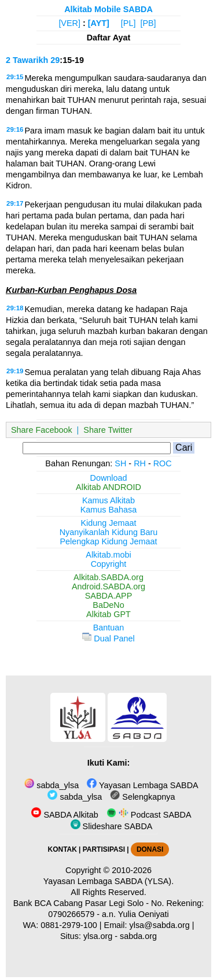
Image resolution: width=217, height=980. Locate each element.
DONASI (150, 849)
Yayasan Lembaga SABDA (142, 785)
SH (120, 463)
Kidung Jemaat (109, 523)
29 (55, 60)
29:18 (15, 308)
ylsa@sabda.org (160, 925)
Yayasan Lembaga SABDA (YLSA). (108, 881)
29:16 (15, 129)
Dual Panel (108, 639)
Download (109, 478)
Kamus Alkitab (108, 500)
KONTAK (62, 849)
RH (140, 463)
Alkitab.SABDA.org (108, 577)
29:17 (15, 203)
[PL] (128, 23)
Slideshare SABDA (112, 826)
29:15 (15, 77)
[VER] (69, 23)
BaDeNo (108, 605)
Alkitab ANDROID (108, 487)
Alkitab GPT (108, 614)
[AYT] (99, 23)
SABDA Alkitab (65, 815)
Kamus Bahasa (109, 510)
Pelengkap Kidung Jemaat (108, 541)
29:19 (15, 371)
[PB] (148, 23)
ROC (163, 463)
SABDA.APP (109, 596)
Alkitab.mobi (108, 555)
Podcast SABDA (149, 815)
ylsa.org (98, 936)
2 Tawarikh (27, 60)
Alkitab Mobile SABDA (108, 9)
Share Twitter (108, 430)
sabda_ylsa (52, 785)
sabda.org (138, 936)
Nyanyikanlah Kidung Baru (109, 532)
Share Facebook (42, 430)
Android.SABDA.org (108, 586)
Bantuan (109, 628)
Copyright (109, 564)
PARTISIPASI (104, 849)
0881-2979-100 (69, 925)
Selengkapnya (142, 797)
